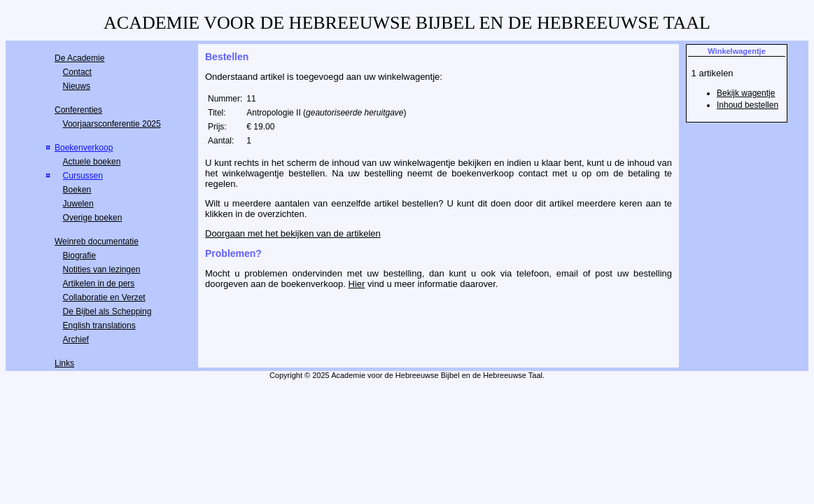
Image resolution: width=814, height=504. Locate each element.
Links (64, 363)
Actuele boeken (92, 162)
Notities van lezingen (102, 269)
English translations (99, 325)
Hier (357, 284)
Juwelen (78, 204)
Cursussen (83, 176)
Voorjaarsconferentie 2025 (112, 124)
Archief (76, 339)
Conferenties (78, 110)
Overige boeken (93, 218)
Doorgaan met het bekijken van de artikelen (293, 233)
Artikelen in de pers (99, 283)
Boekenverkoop (84, 148)
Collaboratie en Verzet (104, 297)
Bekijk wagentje (746, 93)
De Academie (79, 58)
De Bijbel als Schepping (107, 311)
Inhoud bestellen (748, 105)
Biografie (79, 255)
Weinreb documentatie (97, 241)
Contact (77, 72)
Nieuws (77, 86)
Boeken (77, 190)
